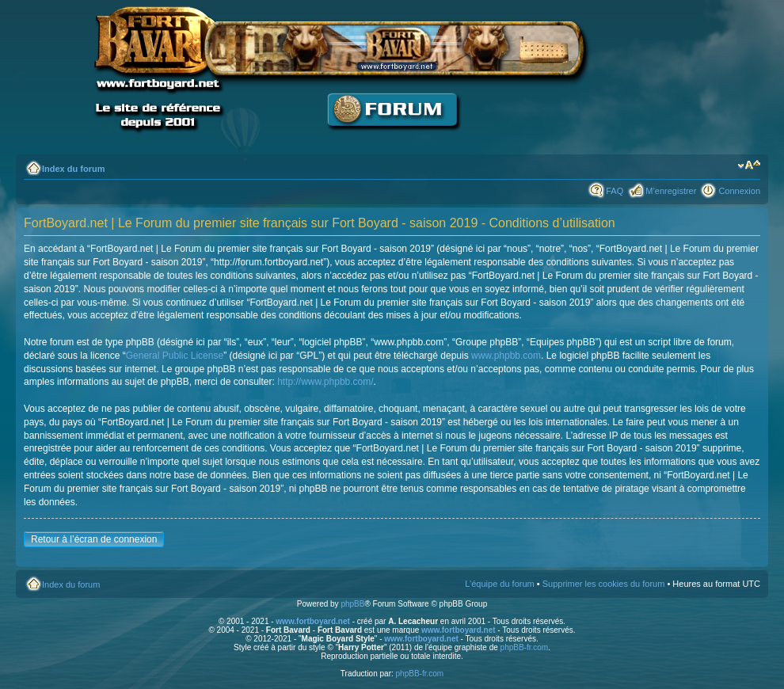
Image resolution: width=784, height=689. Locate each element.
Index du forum (73, 169)
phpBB (352, 604)
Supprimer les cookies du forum (604, 584)
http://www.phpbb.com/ (325, 382)
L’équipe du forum (499, 584)
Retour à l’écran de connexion (94, 539)
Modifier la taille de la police (749, 166)
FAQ (615, 191)
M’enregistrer (671, 191)
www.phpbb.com (506, 356)
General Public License (175, 356)
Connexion (739, 191)
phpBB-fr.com (525, 647)
